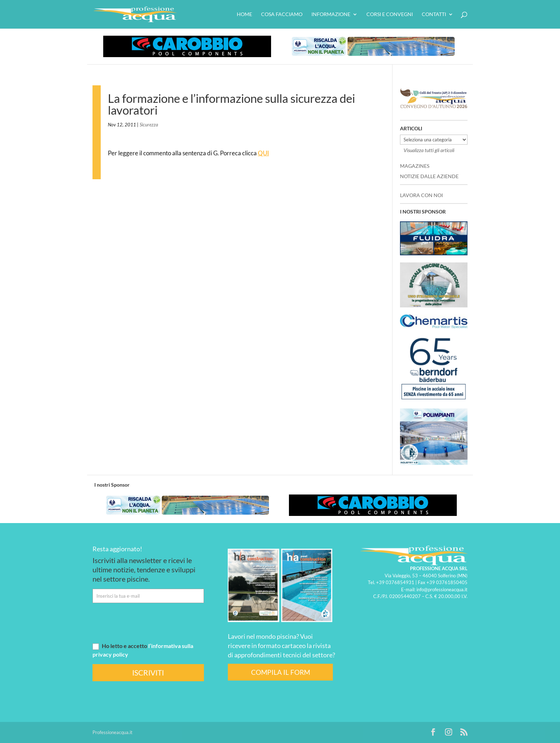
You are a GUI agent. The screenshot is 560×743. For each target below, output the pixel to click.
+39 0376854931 (395, 582)
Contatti (434, 14)
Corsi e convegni (390, 14)
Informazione (331, 14)
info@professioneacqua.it (442, 589)
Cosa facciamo (282, 14)
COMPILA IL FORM (281, 672)
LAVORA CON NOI (421, 195)
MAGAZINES (415, 166)
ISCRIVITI (148, 672)
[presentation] (147, 622)
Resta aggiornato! (117, 549)
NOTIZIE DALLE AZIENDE (429, 176)
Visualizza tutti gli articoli (429, 150)
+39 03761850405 (447, 582)
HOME (244, 14)
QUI (263, 153)
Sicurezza (149, 125)
